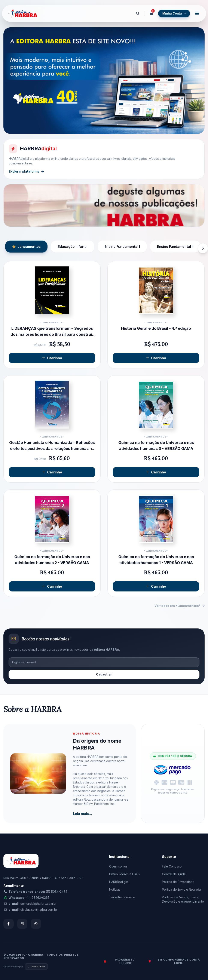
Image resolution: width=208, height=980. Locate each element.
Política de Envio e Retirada (181, 889)
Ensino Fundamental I (122, 247)
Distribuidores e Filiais (124, 874)
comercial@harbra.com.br (38, 904)
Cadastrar (104, 674)
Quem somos (118, 866)
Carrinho (52, 358)
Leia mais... (82, 814)
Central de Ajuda (174, 874)
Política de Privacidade (178, 882)
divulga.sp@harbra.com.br (39, 910)
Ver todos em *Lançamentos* (180, 606)
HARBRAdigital (119, 882)
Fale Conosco (172, 866)
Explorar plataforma (26, 171)
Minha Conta (174, 13)
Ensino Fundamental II (175, 247)
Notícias (115, 889)
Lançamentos (26, 247)
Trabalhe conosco (122, 897)
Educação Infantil (73, 247)
